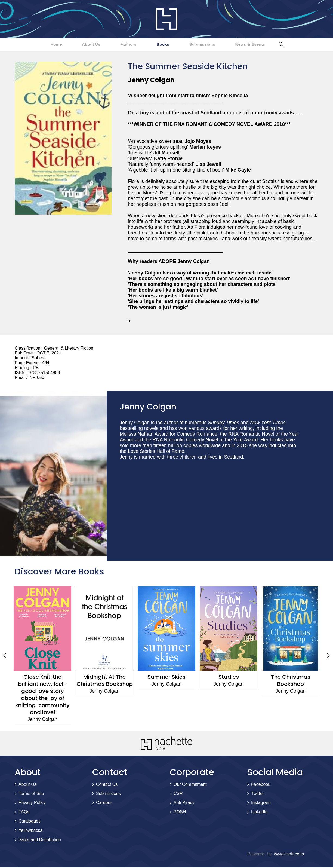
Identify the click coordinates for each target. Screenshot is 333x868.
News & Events (270, 45)
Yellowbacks (30, 831)
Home (36, 45)
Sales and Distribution (40, 840)
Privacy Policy (32, 803)
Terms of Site (31, 794)
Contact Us (107, 785)
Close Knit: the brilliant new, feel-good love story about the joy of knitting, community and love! (42, 695)
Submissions (214, 45)
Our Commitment (190, 785)
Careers (104, 803)
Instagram (261, 803)
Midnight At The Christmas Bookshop (105, 681)
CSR (178, 794)
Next (328, 656)
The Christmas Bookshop (291, 681)
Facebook (261, 785)
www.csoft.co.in (289, 855)
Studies (229, 677)
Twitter (258, 794)
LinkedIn (259, 812)
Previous (5, 656)
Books (166, 45)
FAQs (24, 812)
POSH (180, 812)
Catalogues (30, 822)
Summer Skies (166, 677)
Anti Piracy (184, 803)
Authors (124, 45)
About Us (79, 45)
